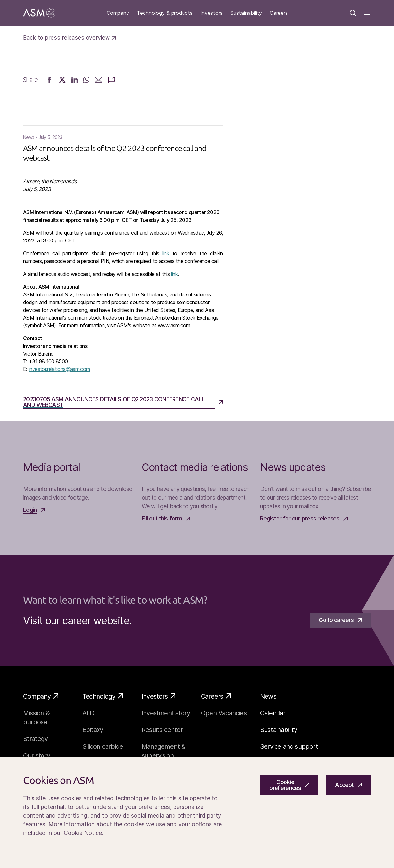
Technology (103, 696)
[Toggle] (367, 13)
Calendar (273, 713)
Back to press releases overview (69, 37)
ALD (89, 713)
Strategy (36, 739)
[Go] (39, 13)
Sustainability (246, 13)
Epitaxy (93, 730)
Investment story (166, 713)
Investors (211, 13)
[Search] (353, 13)
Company (118, 13)
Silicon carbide (103, 746)
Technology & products (165, 13)
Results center (162, 730)
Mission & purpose (36, 718)
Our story (37, 755)
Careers (279, 13)
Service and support (289, 746)
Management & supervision (163, 751)
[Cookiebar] (197, 812)
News (268, 696)
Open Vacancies (224, 713)
